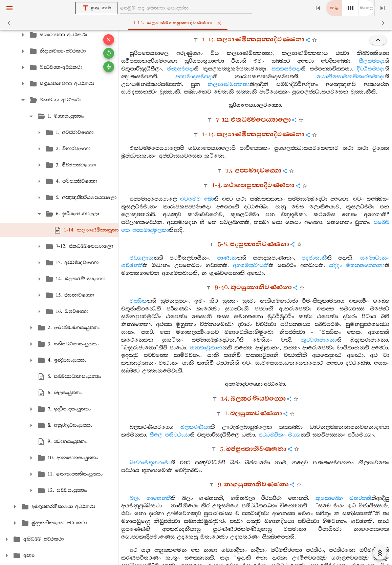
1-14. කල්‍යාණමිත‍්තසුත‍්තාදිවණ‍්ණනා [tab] (197, 23)
